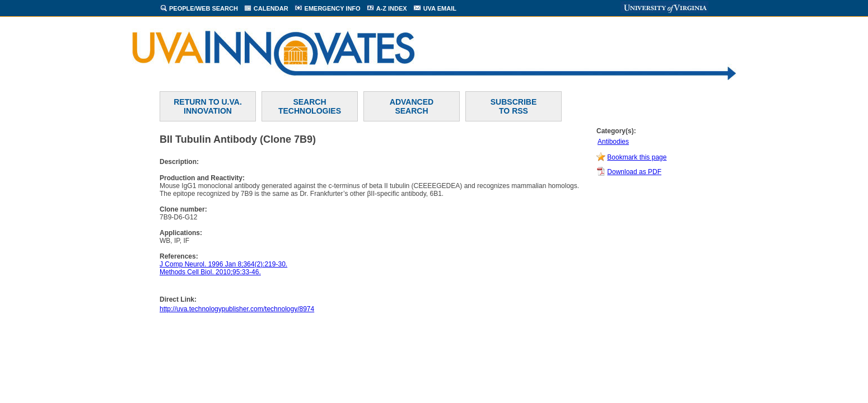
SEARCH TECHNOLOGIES (310, 106)
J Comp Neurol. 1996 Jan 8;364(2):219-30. (223, 264)
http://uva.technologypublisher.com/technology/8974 (237, 309)
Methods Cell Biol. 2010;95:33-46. (210, 272)
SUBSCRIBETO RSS (514, 106)
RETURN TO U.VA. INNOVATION (208, 106)
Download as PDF (634, 172)
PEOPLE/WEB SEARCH (204, 8)
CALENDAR (271, 8)
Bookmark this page (637, 157)
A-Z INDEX (392, 8)
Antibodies (613, 142)
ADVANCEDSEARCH (412, 106)
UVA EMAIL (440, 8)
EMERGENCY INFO (333, 8)
